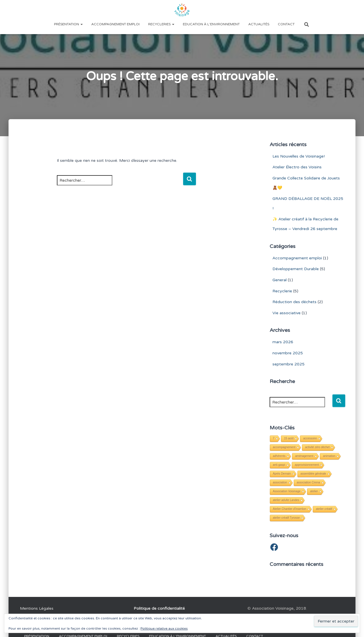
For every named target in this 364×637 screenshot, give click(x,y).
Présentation (68, 24)
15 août (289, 438)
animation (329, 456)
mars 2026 (283, 342)
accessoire (310, 438)
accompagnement (284, 447)
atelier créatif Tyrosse (287, 518)
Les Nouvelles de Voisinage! (299, 156)
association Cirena (309, 482)
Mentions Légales (37, 608)
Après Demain (282, 474)
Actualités (259, 24)
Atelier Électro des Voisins (297, 167)
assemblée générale (313, 474)
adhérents (279, 456)
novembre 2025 (288, 353)
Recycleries (161, 24)
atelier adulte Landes (286, 500)
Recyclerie (282, 291)
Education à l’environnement (211, 24)
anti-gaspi (279, 465)
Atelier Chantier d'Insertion (290, 509)
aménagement (304, 456)
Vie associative (287, 313)
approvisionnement (307, 465)
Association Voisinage (287, 491)
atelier (314, 491)
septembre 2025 (288, 364)
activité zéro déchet (317, 447)
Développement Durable (296, 269)
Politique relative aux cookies (164, 628)
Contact (286, 24)
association (280, 482)
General (280, 280)
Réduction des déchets (294, 302)
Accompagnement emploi (115, 24)
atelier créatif (324, 509)
